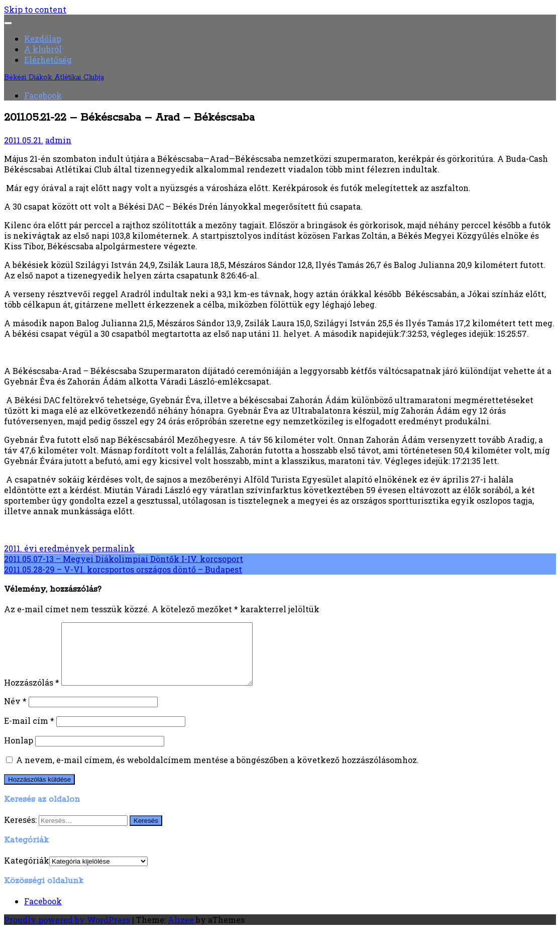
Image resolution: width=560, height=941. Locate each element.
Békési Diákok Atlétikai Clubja (54, 77)
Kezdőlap (43, 38)
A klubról (43, 49)
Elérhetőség (48, 60)
